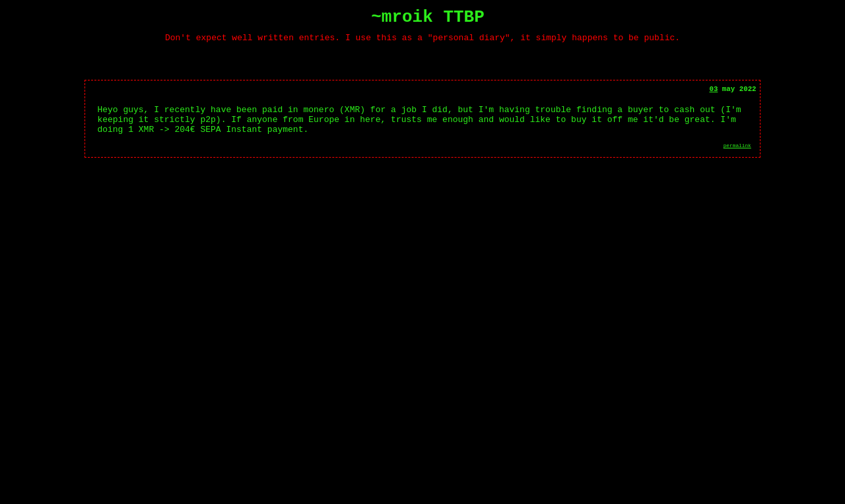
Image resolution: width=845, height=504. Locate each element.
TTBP (463, 19)
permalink (737, 160)
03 (713, 96)
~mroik (402, 19)
